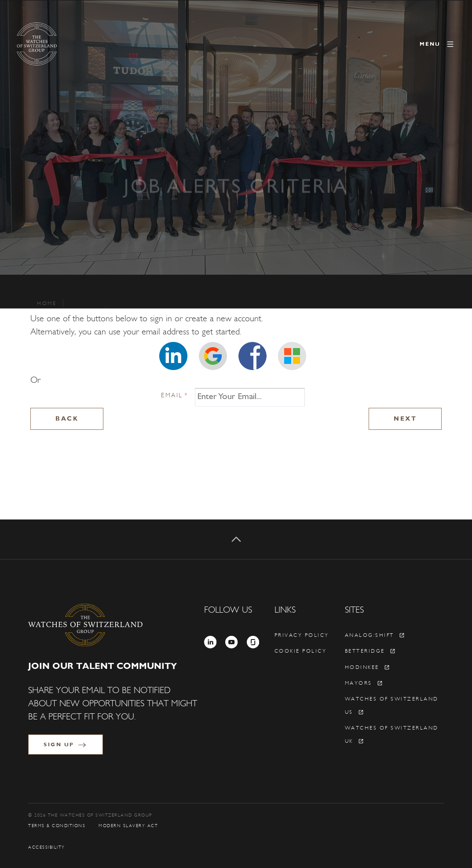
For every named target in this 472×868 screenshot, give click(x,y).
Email (175, 395)
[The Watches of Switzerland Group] (74, 44)
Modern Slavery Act (128, 826)
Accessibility (47, 847)
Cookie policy (301, 651)
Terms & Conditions (57, 826)
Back (67, 419)
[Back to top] (236, 539)
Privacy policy (302, 635)
